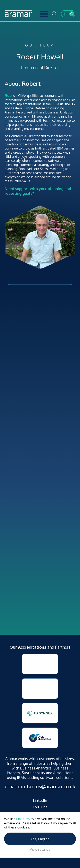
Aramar (18, 14)
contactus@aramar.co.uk (47, 786)
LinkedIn (40, 800)
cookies (23, 819)
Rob (8, 95)
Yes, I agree (40, 839)
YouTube (40, 807)
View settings (40, 849)
